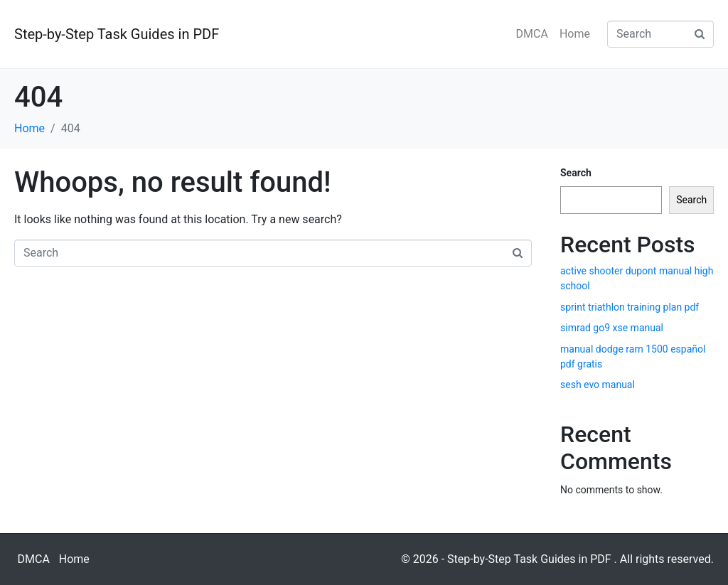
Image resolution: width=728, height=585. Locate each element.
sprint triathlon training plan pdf (630, 307)
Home (575, 34)
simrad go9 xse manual (612, 328)
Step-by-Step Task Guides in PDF (117, 34)
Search (576, 173)
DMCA (532, 34)
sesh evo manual (598, 385)
